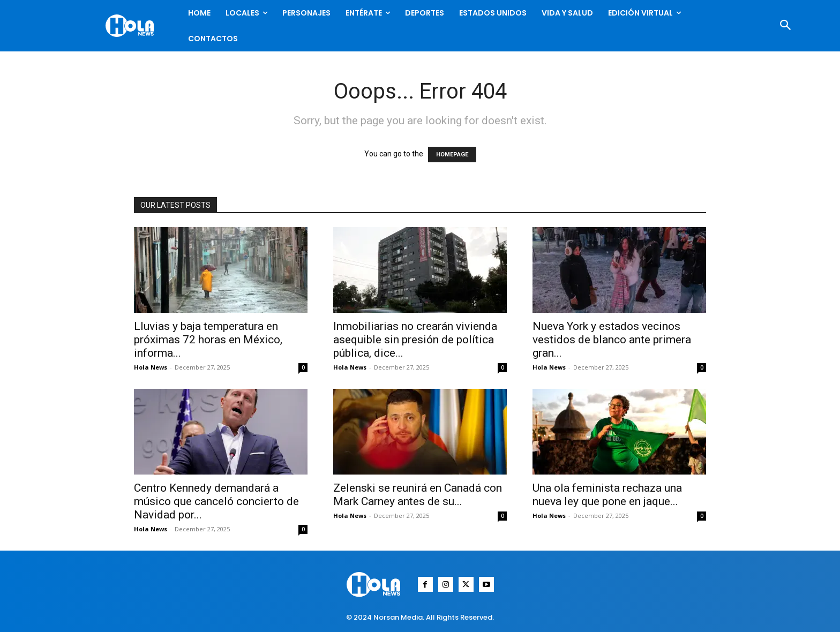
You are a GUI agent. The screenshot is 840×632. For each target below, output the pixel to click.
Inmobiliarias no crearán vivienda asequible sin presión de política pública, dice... (415, 340)
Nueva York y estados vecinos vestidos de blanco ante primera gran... (612, 340)
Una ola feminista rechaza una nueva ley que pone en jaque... (607, 495)
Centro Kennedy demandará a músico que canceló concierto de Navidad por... (216, 501)
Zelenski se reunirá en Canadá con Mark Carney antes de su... (418, 495)
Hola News (151, 367)
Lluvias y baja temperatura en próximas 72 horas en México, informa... (208, 340)
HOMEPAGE (452, 155)
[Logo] (132, 26)
